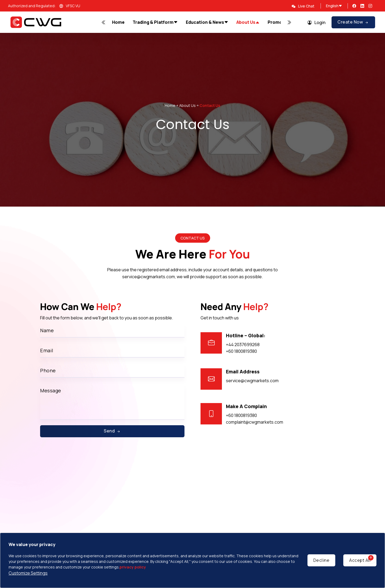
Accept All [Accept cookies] (360, 560)
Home (118, 22)
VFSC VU (70, 6)
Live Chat (303, 6)
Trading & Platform (155, 22)
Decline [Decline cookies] (322, 560)
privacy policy (133, 567)
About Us (248, 22)
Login (316, 22)
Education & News (207, 22)
